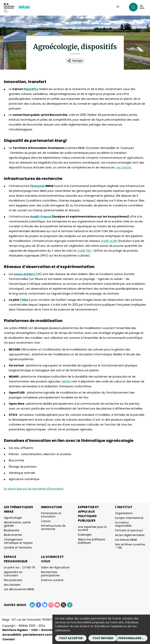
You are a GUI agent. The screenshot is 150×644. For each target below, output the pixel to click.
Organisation (124, 513)
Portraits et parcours (129, 530)
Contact (9, 639)
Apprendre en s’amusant (13, 574)
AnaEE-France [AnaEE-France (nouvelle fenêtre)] (41, 217)
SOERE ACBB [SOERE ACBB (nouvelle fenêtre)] (109, 241)
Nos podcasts (13, 580)
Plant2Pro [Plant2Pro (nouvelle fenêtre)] (31, 89)
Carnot (46, 521)
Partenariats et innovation (51, 515)
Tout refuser (103, 638)
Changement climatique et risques (18, 541)
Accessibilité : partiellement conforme (31, 635)
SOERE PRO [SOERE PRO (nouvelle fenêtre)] (85, 251)
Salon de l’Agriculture (55, 567)
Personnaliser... (131, 638)
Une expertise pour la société (92, 529)
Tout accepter (71, 638)
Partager (75, 61)
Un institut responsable (123, 524)
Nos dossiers (12, 585)
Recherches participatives (50, 574)
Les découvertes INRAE (19, 589)
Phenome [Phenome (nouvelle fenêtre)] (37, 186)
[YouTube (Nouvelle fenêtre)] (57, 605)
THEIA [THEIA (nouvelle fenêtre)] (24, 300)
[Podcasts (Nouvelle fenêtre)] (70, 605)
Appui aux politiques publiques (92, 541)
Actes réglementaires (130, 535)
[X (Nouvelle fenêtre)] (63, 605)
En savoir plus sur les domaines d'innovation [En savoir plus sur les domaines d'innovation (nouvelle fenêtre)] (34, 489)
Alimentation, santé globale (17, 524)
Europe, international (129, 518)
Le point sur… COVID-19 (19, 567)
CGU (34, 630)
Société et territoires (18, 548)
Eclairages (85, 535)
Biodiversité (12, 530)
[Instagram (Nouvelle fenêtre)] (51, 605)
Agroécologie (13, 518)
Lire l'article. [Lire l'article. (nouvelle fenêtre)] (124, 167)
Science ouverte (52, 580)
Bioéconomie (13, 535)
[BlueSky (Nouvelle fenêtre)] (45, 605)
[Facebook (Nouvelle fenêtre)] (38, 605)
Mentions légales (15, 630)
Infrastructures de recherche (53, 527)
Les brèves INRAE (126, 540)
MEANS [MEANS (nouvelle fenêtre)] (66, 381)
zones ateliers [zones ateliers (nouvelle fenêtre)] (24, 274)
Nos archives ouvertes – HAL (130, 546)
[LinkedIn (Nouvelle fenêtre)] (32, 605)
